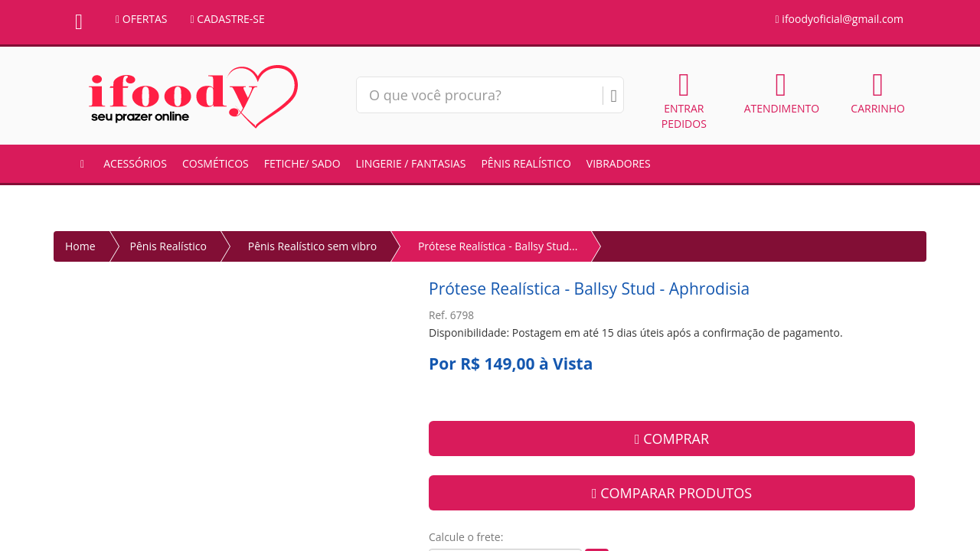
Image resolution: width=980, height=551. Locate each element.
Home (80, 246)
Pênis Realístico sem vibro (312, 246)
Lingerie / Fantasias (411, 163)
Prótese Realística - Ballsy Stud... (498, 246)
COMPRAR (672, 439)
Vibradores (619, 163)
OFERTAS (142, 19)
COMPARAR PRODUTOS (672, 493)
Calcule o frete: (466, 537)
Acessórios (135, 163)
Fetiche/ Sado (302, 163)
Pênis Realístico (526, 163)
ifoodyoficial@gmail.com (840, 19)
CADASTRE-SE (228, 19)
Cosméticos (216, 163)
